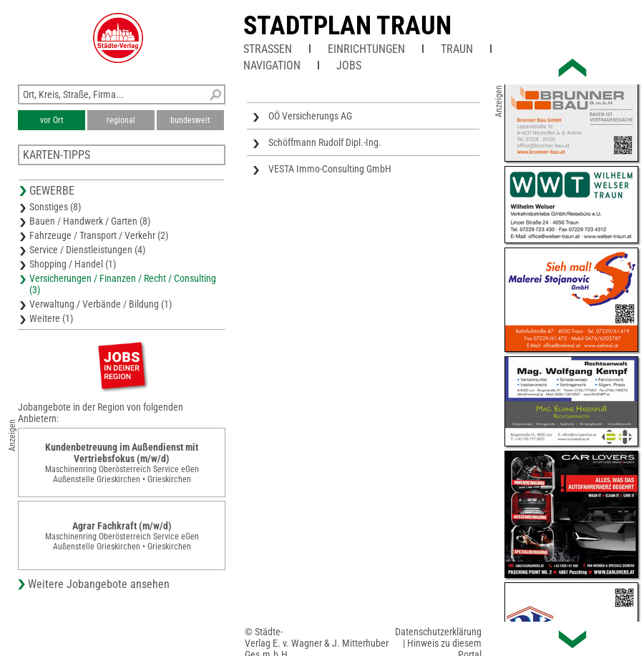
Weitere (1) (51, 318)
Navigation (272, 65)
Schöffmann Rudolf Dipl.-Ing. (325, 142)
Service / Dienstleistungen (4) (87, 250)
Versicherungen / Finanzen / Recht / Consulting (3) (123, 284)
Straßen (268, 49)
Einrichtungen (366, 49)
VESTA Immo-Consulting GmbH (330, 169)
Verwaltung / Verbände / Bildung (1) (101, 304)
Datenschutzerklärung (438, 632)
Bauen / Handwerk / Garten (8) (90, 221)
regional (121, 120)
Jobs (349, 65)
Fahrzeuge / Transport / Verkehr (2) (99, 235)
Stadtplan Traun (347, 26)
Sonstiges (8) (55, 207)
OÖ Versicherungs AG (310, 116)
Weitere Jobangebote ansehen (99, 584)
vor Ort (52, 120)
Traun (457, 49)
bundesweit (190, 120)
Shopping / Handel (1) (73, 264)
